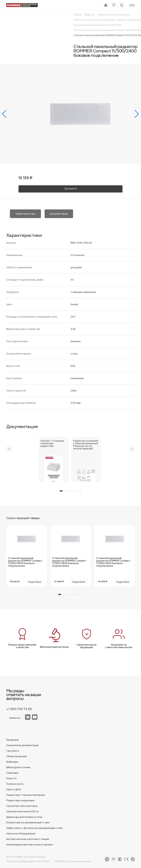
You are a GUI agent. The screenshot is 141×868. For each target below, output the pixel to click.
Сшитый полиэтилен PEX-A (22, 811)
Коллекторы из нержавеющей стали (28, 822)
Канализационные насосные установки (29, 845)
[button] (4, 114)
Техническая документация (22, 745)
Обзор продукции (17, 756)
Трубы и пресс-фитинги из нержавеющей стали (34, 828)
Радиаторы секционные (20, 800)
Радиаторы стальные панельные (114, 15)
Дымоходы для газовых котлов (24, 817)
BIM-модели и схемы (18, 767)
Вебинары (12, 762)
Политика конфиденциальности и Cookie (28, 861)
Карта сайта (14, 789)
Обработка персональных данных (73, 861)
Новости (11, 778)
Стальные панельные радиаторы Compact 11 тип (97, 25)
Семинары (12, 773)
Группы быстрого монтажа (22, 806)
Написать (15, 718)
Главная (78, 15)
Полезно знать (15, 784)
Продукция (90, 15)
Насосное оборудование (21, 834)
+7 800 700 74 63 (19, 709)
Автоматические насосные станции (28, 839)
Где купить (70, 189)
